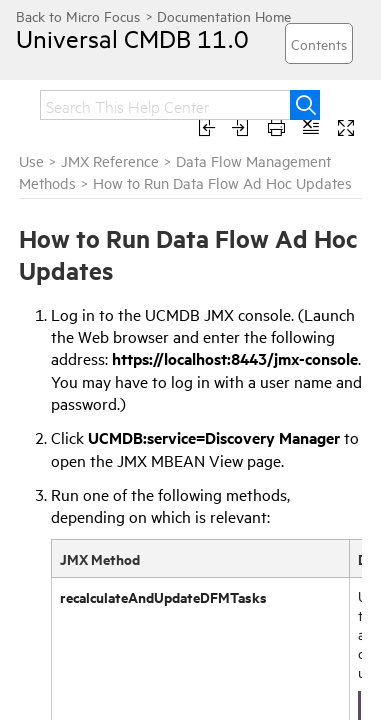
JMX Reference (112, 160)
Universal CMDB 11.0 (114, 38)
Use (31, 160)
